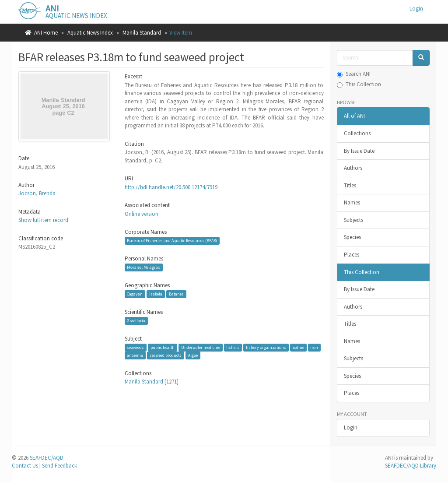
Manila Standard (142, 33)
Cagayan (135, 294)
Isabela (156, 294)
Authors (353, 168)
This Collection (359, 84)
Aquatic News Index (90, 33)
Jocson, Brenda (37, 193)
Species (352, 237)
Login (351, 427)
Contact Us (25, 466)
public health (163, 347)
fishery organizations (266, 347)
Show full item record (43, 220)
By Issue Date (359, 151)
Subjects (353, 220)
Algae (193, 355)
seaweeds (135, 347)
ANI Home (46, 33)
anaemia (135, 355)
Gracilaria (136, 321)
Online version (142, 214)
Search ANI (354, 74)
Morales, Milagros (143, 267)
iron (314, 347)
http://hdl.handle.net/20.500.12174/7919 (171, 187)
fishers (233, 347)
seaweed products (166, 355)
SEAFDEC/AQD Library (411, 466)
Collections (357, 133)
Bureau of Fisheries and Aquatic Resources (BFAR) (172, 241)
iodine (298, 347)
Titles (350, 185)
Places (352, 255)
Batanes (176, 294)
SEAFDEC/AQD (47, 458)
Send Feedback (59, 466)
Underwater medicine (201, 347)
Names (352, 202)
